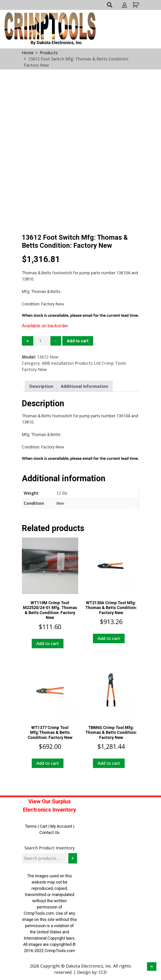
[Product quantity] (42, 341)
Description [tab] (41, 386)
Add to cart (78, 341)
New (60, 503)
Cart (44, 826)
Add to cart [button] (48, 643)
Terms (31, 826)
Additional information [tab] (84, 386)
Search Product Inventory (50, 848)
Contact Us (49, 832)
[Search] (73, 858)
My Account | (62, 826)
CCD (103, 972)
